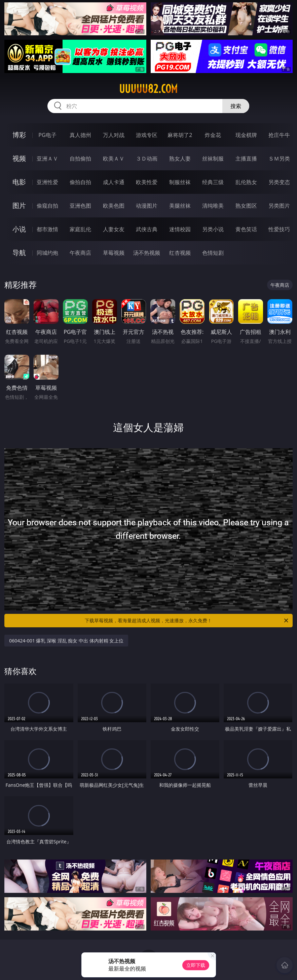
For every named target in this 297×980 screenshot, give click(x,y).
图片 (19, 205)
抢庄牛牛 (279, 135)
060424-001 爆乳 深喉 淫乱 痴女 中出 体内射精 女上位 (66, 641)
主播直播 (246, 159)
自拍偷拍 (80, 159)
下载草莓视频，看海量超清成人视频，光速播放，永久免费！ (187, 621)
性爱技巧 (279, 229)
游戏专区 (147, 135)
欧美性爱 (147, 182)
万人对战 (114, 135)
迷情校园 (180, 229)
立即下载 (196, 965)
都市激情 (47, 229)
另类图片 (279, 206)
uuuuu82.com (148, 89)
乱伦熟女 (246, 182)
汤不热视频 (147, 253)
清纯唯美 (213, 206)
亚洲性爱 (47, 182)
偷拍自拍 (80, 182)
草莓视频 (114, 253)
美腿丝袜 (180, 206)
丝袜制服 (213, 159)
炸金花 (213, 135)
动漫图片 (147, 206)
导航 (19, 253)
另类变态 (279, 182)
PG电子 (47, 135)
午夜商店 (80, 253)
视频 (19, 158)
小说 (19, 229)
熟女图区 (246, 206)
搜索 (236, 106)
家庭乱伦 (80, 229)
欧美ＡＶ (114, 159)
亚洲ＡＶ (47, 159)
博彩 (19, 135)
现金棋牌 (246, 135)
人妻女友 (114, 229)
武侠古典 (147, 229)
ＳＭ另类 (279, 159)
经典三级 (213, 182)
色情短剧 (213, 253)
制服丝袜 (180, 182)
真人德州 (80, 135)
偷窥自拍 (47, 206)
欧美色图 (114, 206)
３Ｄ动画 (147, 159)
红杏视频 (180, 253)
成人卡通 (114, 182)
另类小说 (213, 229)
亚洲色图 (80, 206)
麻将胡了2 (180, 135)
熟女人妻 (180, 159)
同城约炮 (47, 253)
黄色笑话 (246, 229)
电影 (19, 182)
